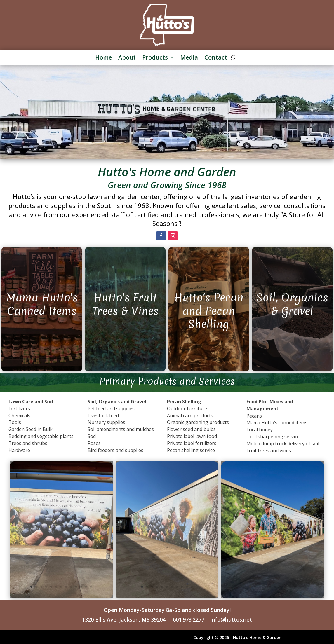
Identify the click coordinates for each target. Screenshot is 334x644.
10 (76, 587)
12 (86, 587)
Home (103, 58)
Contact (216, 58)
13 (91, 587)
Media (189, 58)
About (127, 58)
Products (155, 58)
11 (81, 587)
